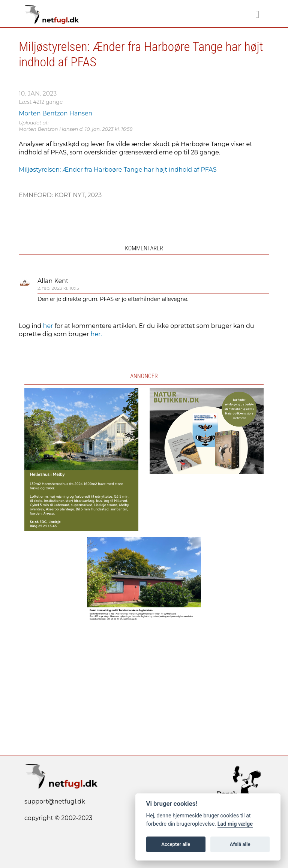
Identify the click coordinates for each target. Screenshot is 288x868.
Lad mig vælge (235, 824)
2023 (94, 195)
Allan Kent (53, 281)
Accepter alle (176, 844)
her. (96, 334)
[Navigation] (257, 15)
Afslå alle (240, 844)
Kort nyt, (71, 195)
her (48, 326)
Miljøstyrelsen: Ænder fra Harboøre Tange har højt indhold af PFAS (118, 170)
